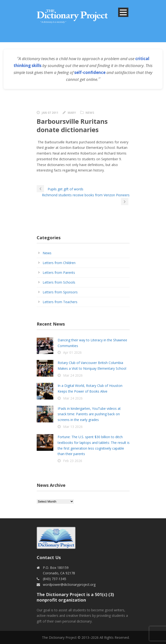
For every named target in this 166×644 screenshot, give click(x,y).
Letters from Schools (59, 282)
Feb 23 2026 (73, 461)
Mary (72, 113)
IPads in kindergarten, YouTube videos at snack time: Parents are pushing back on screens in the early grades (89, 414)
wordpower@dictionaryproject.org (69, 584)
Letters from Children (59, 263)
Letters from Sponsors (60, 292)
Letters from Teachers (60, 302)
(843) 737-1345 (55, 579)
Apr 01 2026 (72, 352)
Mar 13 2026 (73, 427)
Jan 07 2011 (50, 113)
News (90, 113)
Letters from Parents (59, 273)
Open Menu (123, 12)
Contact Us (49, 557)
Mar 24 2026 (73, 375)
